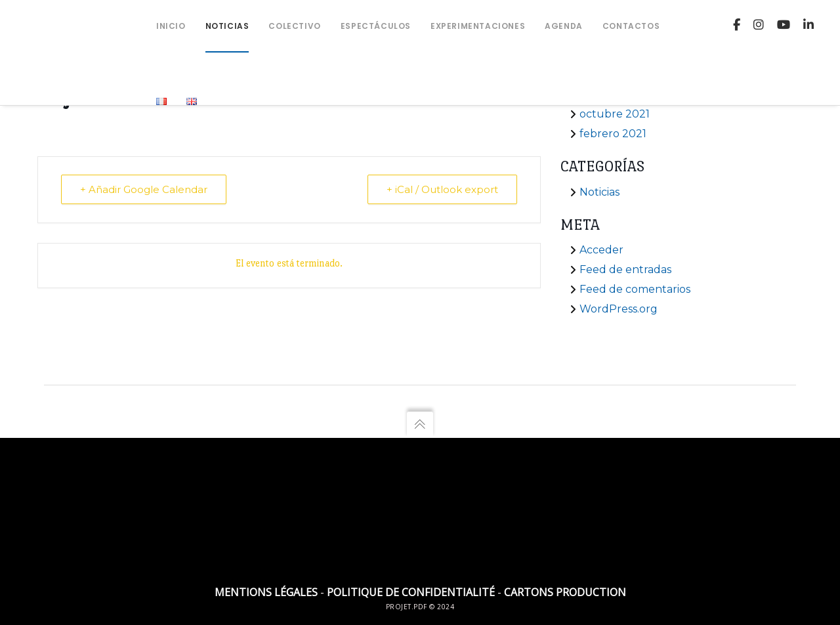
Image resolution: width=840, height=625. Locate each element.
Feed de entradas (625, 269)
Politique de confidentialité (411, 592)
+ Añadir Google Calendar (144, 189)
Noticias (599, 192)
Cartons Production (565, 592)
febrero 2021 (613, 134)
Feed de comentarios (635, 289)
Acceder (601, 250)
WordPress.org (619, 309)
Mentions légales (266, 592)
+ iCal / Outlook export (442, 189)
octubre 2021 (615, 114)
